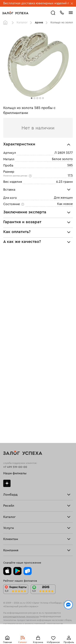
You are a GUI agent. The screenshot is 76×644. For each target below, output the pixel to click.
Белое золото (62, 159)
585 (70, 165)
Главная (6, 23)
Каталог (22, 23)
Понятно (38, 634)
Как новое (65, 204)
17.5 (70, 176)
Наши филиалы (15, 473)
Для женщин (63, 198)
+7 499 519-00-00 (15, 467)
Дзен (7, 483)
